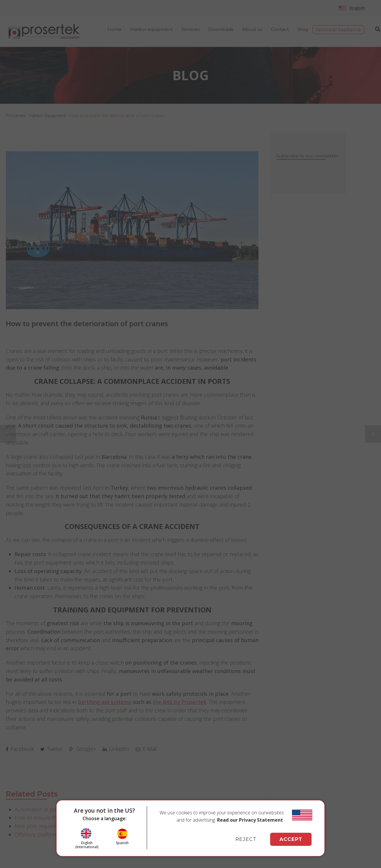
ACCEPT (291, 839)
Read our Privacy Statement (250, 820)
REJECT (246, 839)
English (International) (87, 845)
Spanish (122, 843)
